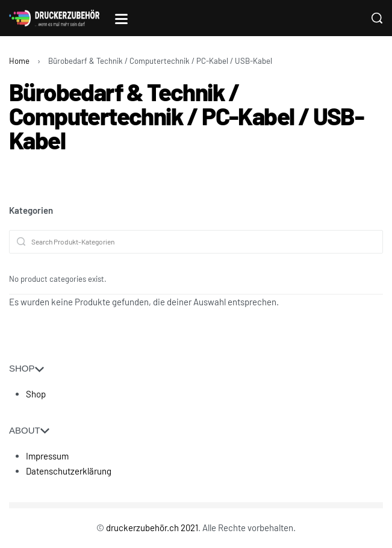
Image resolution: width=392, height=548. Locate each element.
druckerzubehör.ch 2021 (152, 528)
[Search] (377, 18)
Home (19, 61)
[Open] (121, 19)
